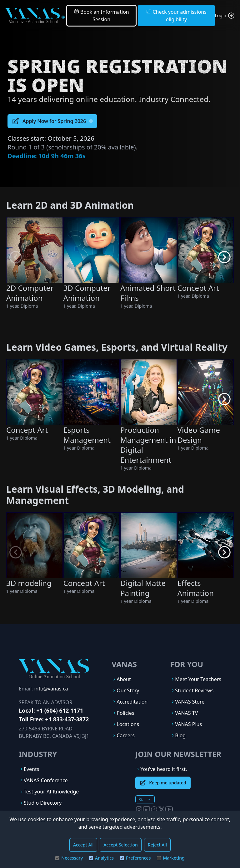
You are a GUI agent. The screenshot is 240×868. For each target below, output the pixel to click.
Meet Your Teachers (198, 679)
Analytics (101, 858)
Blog (180, 735)
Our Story (128, 690)
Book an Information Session (102, 16)
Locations (128, 724)
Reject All (157, 845)
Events (31, 769)
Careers (126, 735)
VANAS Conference (46, 780)
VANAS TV (186, 713)
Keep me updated (163, 783)
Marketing (171, 858)
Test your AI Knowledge (51, 792)
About (124, 679)
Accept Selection (121, 845)
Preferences (135, 858)
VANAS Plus (188, 724)
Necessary (69, 858)
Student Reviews (194, 690)
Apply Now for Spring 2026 (52, 121)
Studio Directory (43, 803)
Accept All (83, 845)
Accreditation (132, 702)
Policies (125, 713)
